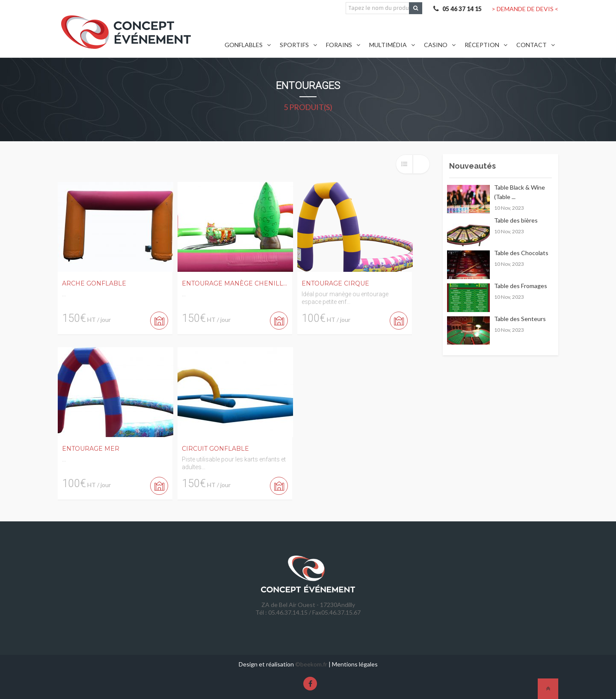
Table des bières (516, 220)
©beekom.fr (311, 664)
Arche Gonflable (94, 283)
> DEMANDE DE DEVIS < (525, 9)
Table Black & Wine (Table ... (520, 192)
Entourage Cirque (335, 283)
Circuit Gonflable (215, 449)
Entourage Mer (91, 449)
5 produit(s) (308, 107)
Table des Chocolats (521, 253)
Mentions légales (355, 664)
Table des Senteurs (520, 319)
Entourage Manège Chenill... (234, 283)
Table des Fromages (521, 286)
